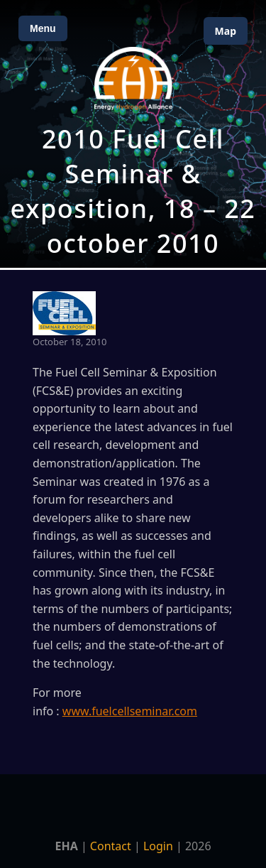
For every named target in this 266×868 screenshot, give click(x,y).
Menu (43, 28)
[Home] (133, 78)
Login (158, 846)
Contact (111, 846)
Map (226, 31)
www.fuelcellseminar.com (130, 711)
